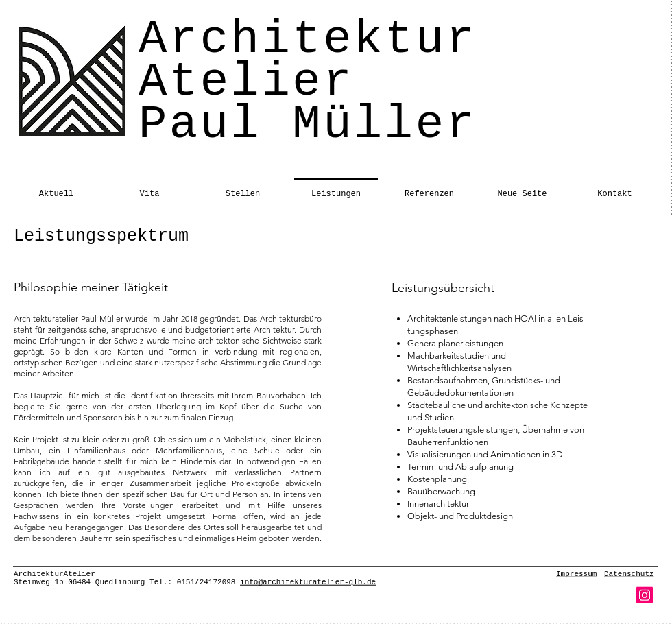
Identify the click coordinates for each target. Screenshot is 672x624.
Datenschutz (629, 574)
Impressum (576, 574)
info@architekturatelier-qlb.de (308, 582)
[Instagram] (645, 595)
